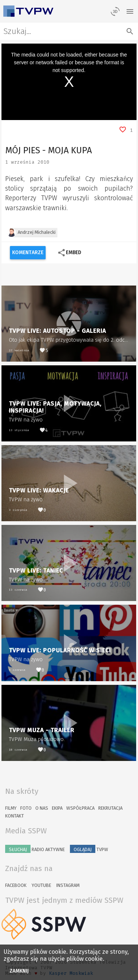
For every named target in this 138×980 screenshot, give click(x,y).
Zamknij (19, 971)
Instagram (68, 885)
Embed (69, 253)
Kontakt (15, 816)
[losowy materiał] (115, 11)
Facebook (16, 885)
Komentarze (28, 252)
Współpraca (80, 808)
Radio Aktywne (35, 849)
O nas (42, 808)
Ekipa (57, 808)
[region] (69, 82)
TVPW (89, 849)
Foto (26, 808)
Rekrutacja (110, 808)
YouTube (41, 885)
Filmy (11, 808)
